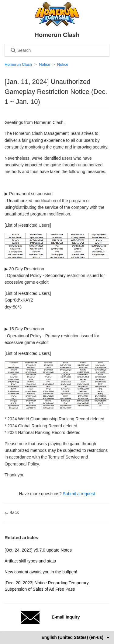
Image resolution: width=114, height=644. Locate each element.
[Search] (57, 50)
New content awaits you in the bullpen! (41, 572)
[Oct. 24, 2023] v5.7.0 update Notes (38, 550)
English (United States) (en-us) (73, 637)
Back (12, 512)
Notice (45, 64)
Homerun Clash (18, 64)
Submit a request (79, 494)
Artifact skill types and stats (30, 561)
